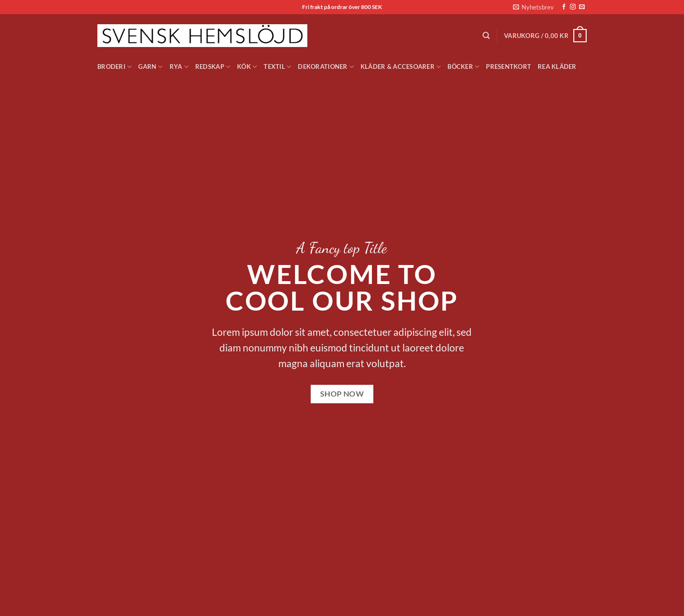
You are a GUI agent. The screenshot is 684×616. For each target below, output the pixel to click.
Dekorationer (326, 67)
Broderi (114, 67)
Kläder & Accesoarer (401, 67)
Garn (150, 67)
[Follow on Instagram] (573, 7)
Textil (277, 67)
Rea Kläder (557, 66)
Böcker (463, 67)
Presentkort (508, 66)
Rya (179, 67)
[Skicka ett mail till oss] (582, 7)
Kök (247, 67)
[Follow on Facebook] (564, 7)
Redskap (213, 67)
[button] (533, 7)
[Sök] (486, 36)
